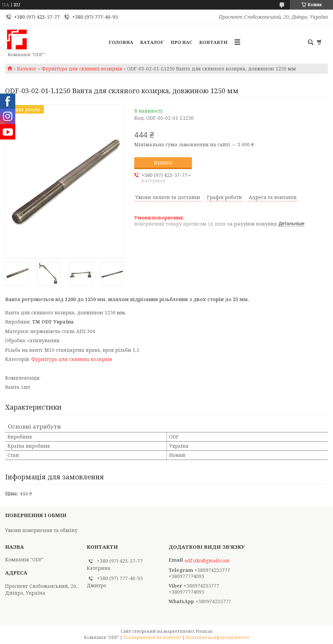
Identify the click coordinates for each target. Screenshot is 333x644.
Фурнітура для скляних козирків (82, 69)
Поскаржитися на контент (152, 637)
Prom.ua (204, 631)
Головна (121, 42)
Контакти (213, 42)
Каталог (152, 42)
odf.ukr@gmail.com (207, 561)
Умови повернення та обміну (41, 530)
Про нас (181, 42)
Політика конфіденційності (217, 637)
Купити (163, 162)
